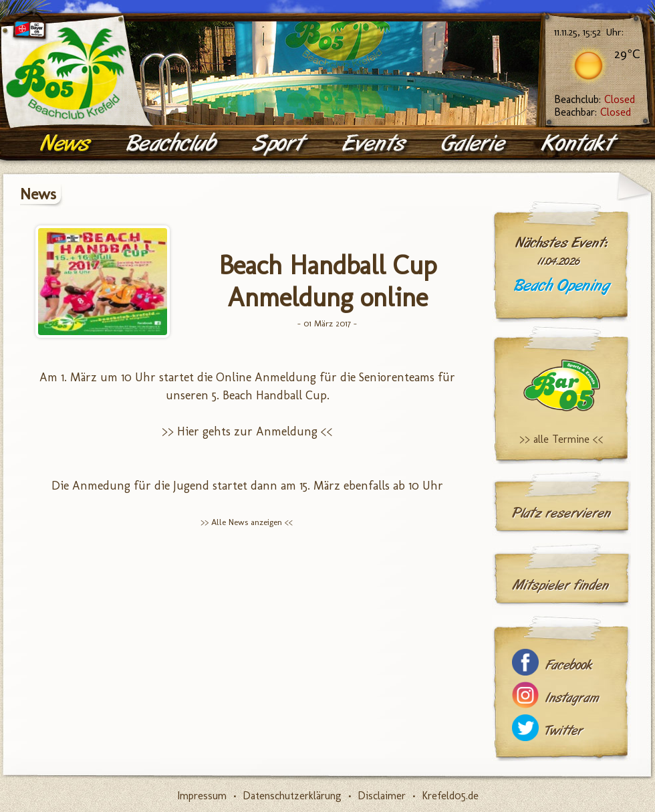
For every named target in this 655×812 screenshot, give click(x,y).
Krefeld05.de (450, 796)
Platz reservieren (561, 513)
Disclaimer (382, 796)
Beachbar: (593, 112)
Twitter (564, 731)
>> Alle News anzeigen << (247, 522)
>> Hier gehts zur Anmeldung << (247, 431)
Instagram (572, 698)
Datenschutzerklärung (292, 796)
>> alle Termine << (561, 439)
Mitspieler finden (560, 585)
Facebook (569, 665)
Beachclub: (595, 99)
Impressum (202, 796)
